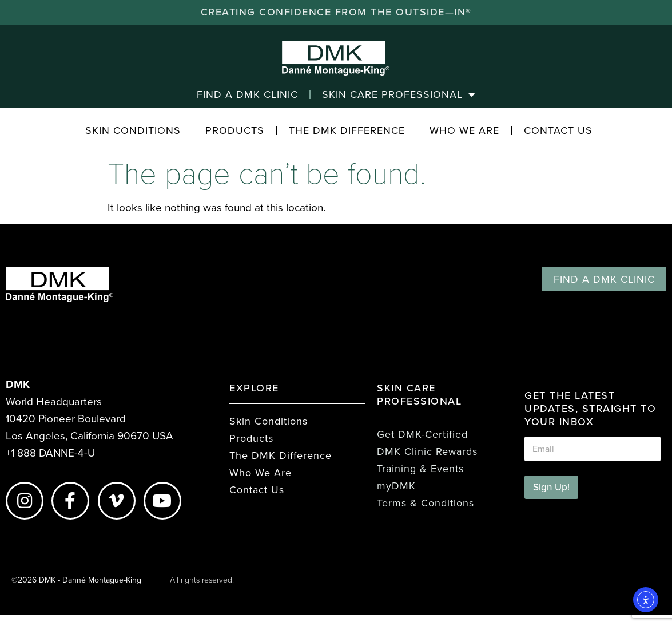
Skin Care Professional (399, 94)
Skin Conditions (133, 130)
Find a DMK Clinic (247, 94)
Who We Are (464, 130)
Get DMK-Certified (422, 434)
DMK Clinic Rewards (427, 451)
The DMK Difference (347, 130)
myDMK (396, 486)
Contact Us (558, 130)
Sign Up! (551, 487)
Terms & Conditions (426, 503)
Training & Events (420, 469)
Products (235, 130)
